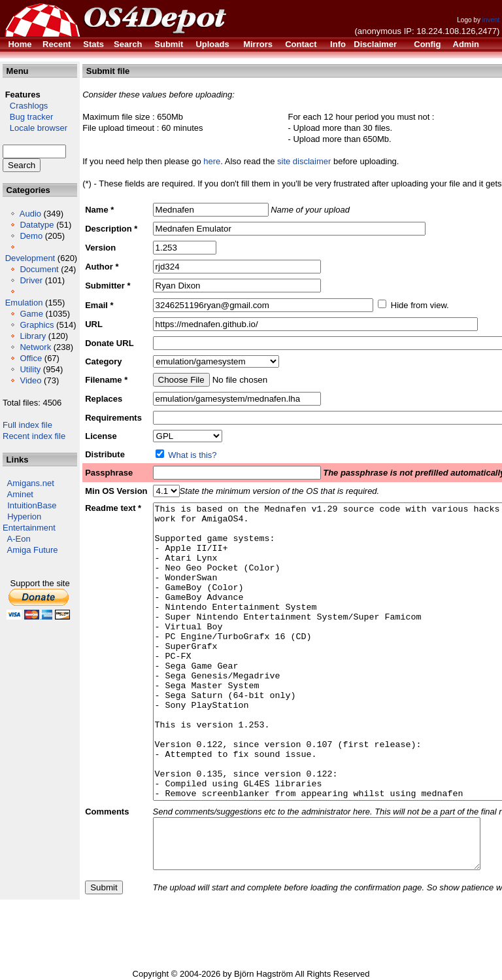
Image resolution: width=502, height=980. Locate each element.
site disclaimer (304, 161)
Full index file (27, 425)
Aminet (20, 494)
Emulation (24, 303)
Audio (30, 214)
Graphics (37, 325)
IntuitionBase (32, 505)
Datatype (37, 225)
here (212, 161)
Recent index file (34, 436)
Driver (31, 280)
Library (33, 336)
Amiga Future (33, 550)
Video (30, 380)
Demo (31, 236)
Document (39, 269)
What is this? (192, 455)
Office (31, 358)
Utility (30, 369)
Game (31, 314)
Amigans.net (31, 483)
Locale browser (35, 128)
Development (30, 258)
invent (491, 20)
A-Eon (19, 539)
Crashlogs (25, 106)
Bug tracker (28, 117)
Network (35, 347)
